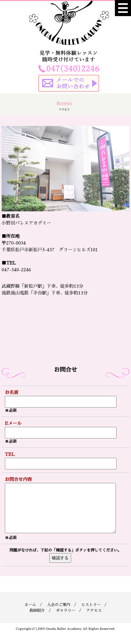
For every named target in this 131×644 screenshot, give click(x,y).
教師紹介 (37, 620)
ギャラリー (65, 620)
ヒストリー (91, 614)
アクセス (94, 620)
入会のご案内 (59, 614)
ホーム (30, 614)
